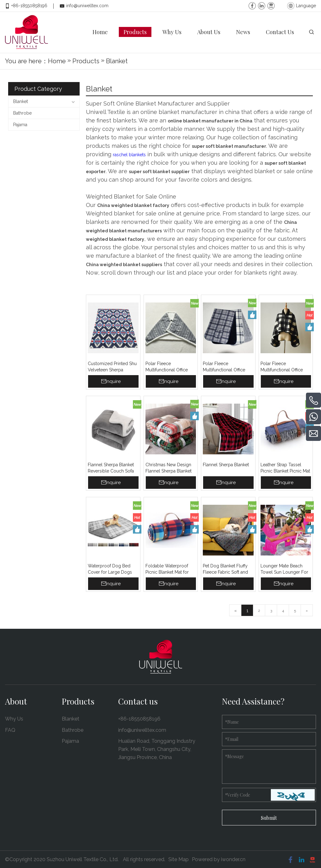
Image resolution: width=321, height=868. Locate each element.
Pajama (20, 124)
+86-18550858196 (29, 6)
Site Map (179, 859)
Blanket (21, 101)
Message (234, 756)
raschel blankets (129, 154)
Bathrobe (22, 113)
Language (306, 6)
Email (232, 739)
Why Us (14, 718)
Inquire (113, 381)
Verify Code (238, 795)
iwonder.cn (233, 859)
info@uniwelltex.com (87, 6)
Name (232, 722)
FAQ (10, 730)
